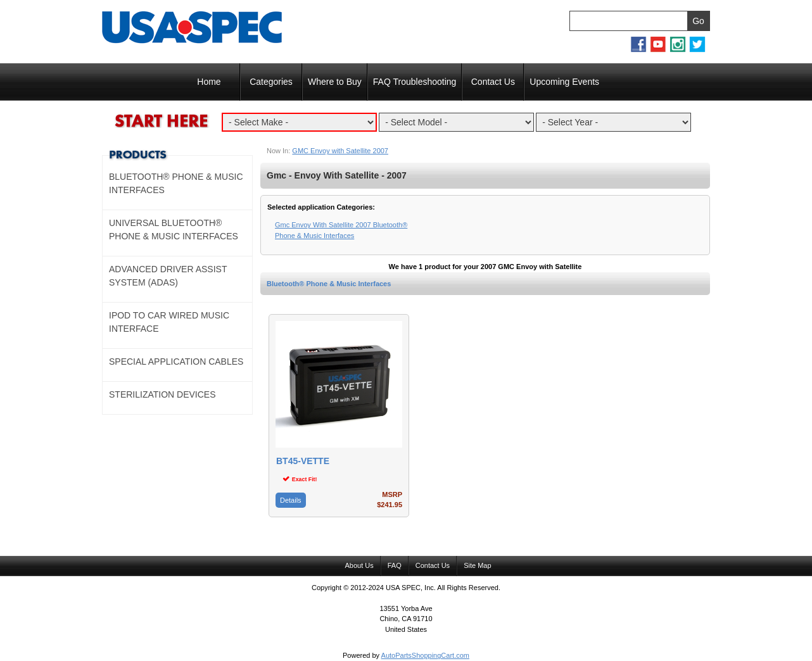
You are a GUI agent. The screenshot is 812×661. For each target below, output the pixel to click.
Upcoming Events (564, 82)
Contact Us (493, 82)
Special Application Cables (176, 362)
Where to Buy (335, 82)
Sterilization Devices (162, 394)
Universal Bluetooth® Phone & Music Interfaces (174, 230)
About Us (359, 565)
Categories (271, 82)
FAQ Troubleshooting (415, 82)
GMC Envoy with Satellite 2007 (340, 151)
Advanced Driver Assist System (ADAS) (168, 276)
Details (291, 500)
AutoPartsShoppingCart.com (425, 655)
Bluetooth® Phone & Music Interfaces (329, 284)
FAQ (395, 565)
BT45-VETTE (303, 461)
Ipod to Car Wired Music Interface (169, 322)
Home (209, 82)
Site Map (477, 565)
